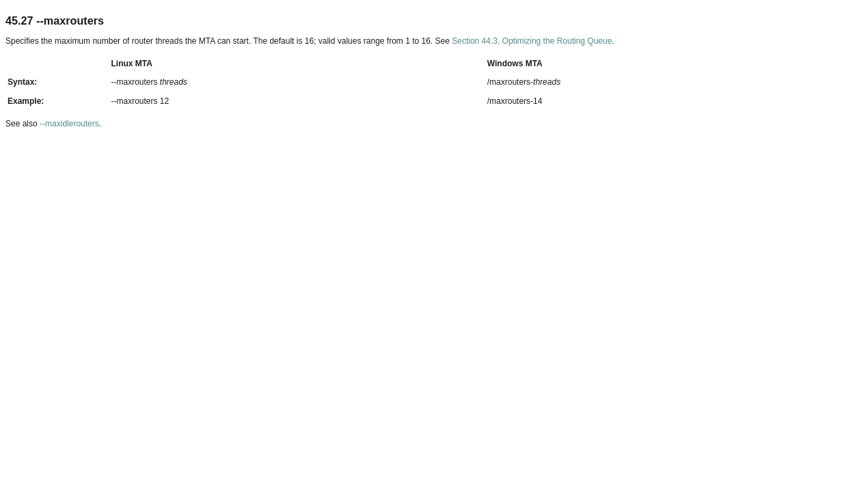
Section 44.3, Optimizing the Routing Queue (532, 41)
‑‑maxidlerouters (69, 124)
